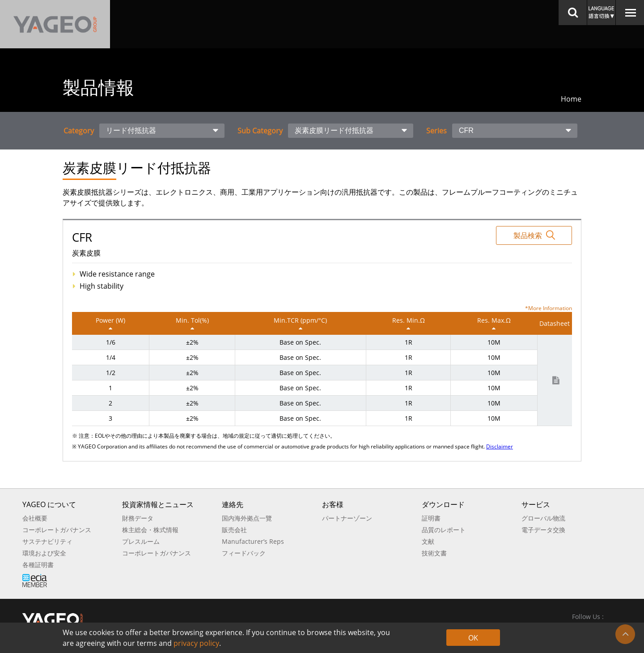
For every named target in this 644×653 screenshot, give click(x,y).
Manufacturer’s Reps (253, 541)
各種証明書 (38, 565)
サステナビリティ (47, 541)
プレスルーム (141, 541)
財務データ (138, 518)
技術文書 (434, 553)
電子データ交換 (543, 530)
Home (571, 99)
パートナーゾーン (347, 518)
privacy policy (196, 643)
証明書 (431, 518)
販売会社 (234, 530)
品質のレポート (444, 530)
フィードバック (244, 553)
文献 (428, 541)
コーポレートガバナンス (57, 530)
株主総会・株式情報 (150, 530)
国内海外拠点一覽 (247, 518)
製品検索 (534, 235)
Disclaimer (500, 446)
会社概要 (35, 518)
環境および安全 (44, 553)
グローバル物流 (543, 518)
